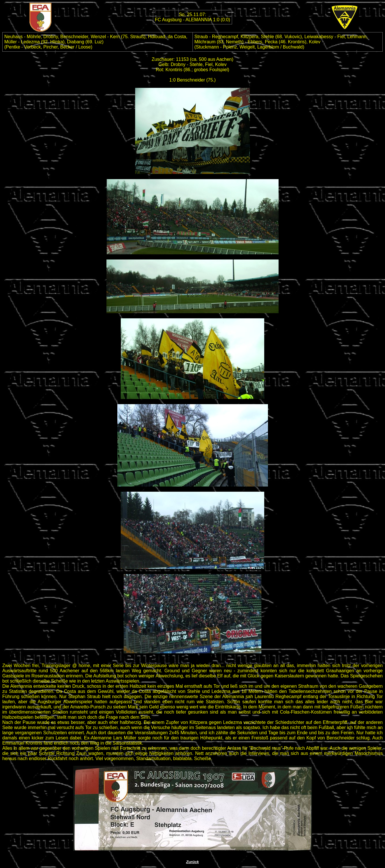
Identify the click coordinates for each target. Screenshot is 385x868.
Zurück (192, 862)
